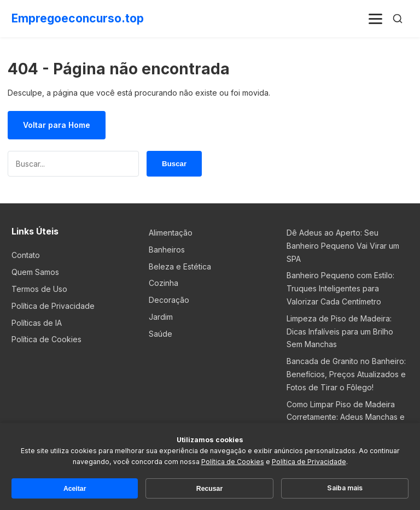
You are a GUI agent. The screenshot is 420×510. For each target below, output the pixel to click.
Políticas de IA (37, 323)
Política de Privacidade (53, 306)
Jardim (161, 317)
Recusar (209, 489)
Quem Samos (35, 272)
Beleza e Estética (180, 266)
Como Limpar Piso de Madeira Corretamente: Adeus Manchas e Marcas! (346, 417)
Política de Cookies (46, 339)
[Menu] (376, 19)
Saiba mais (345, 488)
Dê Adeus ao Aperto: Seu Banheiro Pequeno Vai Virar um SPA (343, 246)
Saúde (161, 334)
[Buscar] (398, 19)
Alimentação (171, 233)
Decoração (169, 300)
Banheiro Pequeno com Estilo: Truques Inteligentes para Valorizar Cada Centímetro (340, 288)
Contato (26, 255)
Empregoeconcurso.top (78, 18)
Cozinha (164, 283)
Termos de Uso (39, 289)
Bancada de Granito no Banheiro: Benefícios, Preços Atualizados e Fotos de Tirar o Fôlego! (346, 374)
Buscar (174, 163)
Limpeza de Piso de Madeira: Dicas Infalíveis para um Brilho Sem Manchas (340, 332)
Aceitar (75, 489)
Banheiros (167, 250)
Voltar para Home (57, 125)
